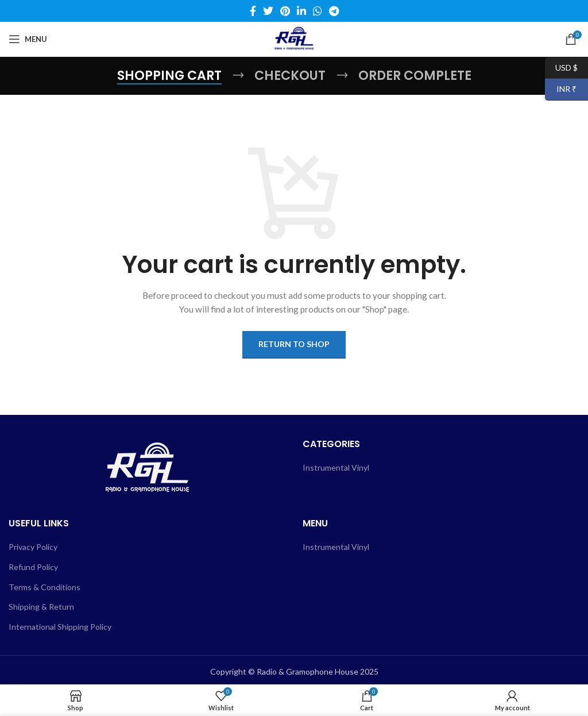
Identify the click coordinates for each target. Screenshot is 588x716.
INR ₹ (561, 89)
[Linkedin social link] (301, 11)
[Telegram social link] (334, 11)
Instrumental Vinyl (336, 467)
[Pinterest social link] (285, 11)
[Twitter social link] (268, 11)
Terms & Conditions (45, 587)
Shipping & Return (41, 607)
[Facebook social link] (253, 11)
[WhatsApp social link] (318, 11)
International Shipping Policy (60, 627)
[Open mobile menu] (28, 39)
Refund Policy (33, 567)
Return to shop (294, 344)
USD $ (561, 68)
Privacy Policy (33, 547)
